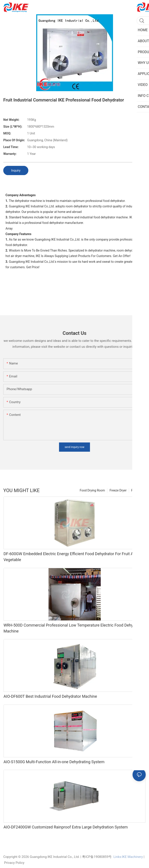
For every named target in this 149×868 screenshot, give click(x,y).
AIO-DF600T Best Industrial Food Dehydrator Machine (50, 696)
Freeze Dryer (118, 490)
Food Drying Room (92, 490)
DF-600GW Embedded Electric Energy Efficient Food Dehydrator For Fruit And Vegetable (71, 557)
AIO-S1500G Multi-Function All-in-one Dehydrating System (54, 762)
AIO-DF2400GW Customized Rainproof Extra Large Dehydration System (66, 827)
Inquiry (16, 170)
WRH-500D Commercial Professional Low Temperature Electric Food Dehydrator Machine (74, 628)
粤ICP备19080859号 (97, 857)
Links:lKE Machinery (128, 857)
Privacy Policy (14, 863)
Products (137, 490)
